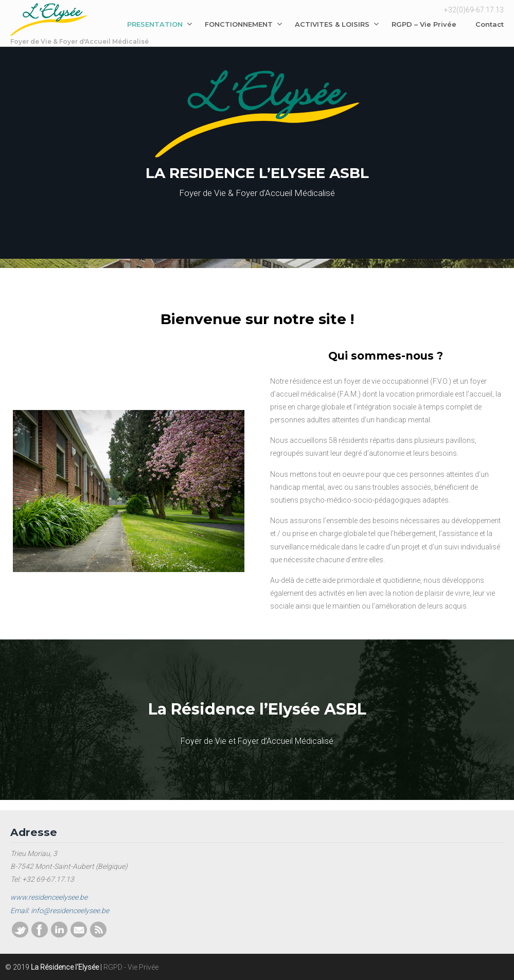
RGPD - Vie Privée (131, 967)
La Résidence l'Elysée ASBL (49, 25)
